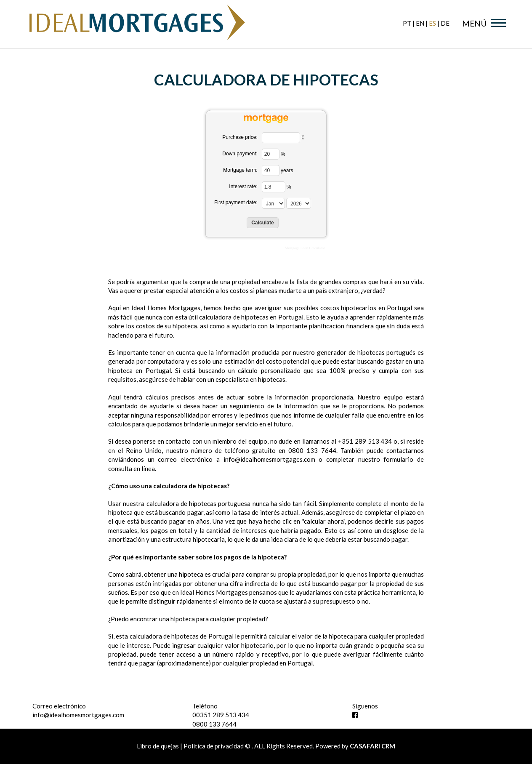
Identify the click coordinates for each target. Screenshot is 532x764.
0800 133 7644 (214, 724)
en (420, 23)
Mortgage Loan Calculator (305, 248)
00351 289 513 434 (221, 715)
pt (407, 23)
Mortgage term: (240, 170)
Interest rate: (243, 186)
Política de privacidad (214, 746)
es (432, 23)
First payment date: (236, 202)
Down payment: (240, 154)
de (445, 23)
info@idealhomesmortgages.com (78, 715)
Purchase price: (240, 137)
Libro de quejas (158, 746)
